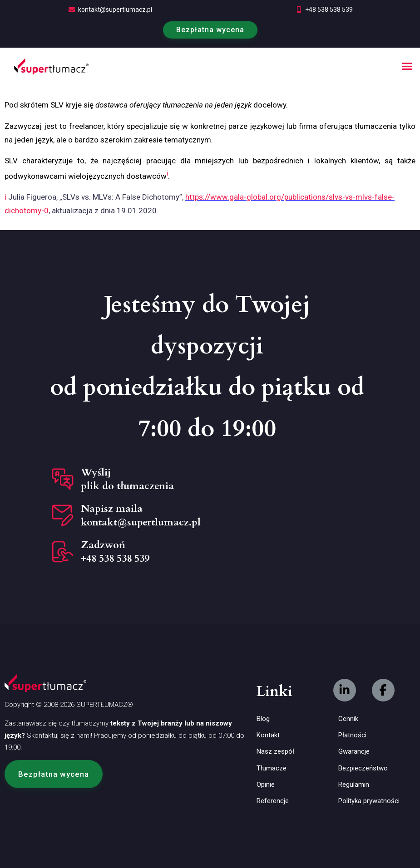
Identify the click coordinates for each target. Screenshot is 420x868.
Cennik (348, 719)
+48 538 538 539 (329, 10)
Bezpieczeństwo (363, 768)
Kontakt (268, 735)
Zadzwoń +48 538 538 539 (115, 552)
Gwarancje (354, 751)
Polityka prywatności (369, 801)
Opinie (266, 785)
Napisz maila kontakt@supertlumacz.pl (141, 515)
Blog (263, 719)
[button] (407, 66)
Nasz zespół (275, 751)
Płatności (352, 735)
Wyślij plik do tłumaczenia (127, 479)
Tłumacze (272, 768)
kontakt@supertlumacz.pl (115, 10)
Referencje (273, 801)
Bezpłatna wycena (210, 30)
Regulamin (354, 785)
